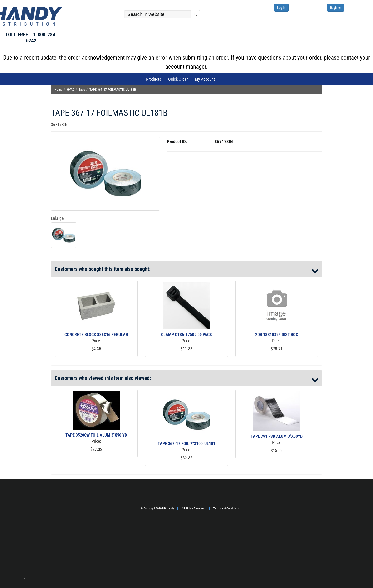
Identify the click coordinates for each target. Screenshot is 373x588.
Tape (82, 90)
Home (59, 90)
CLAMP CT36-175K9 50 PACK (186, 334)
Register (336, 8)
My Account (205, 79)
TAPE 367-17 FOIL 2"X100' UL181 (186, 444)
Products (154, 79)
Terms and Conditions (226, 508)
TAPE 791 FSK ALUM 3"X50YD (277, 436)
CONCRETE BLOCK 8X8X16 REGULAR (96, 334)
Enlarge (57, 218)
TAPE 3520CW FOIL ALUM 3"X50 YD (96, 435)
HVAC (71, 90)
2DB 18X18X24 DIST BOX (277, 334)
